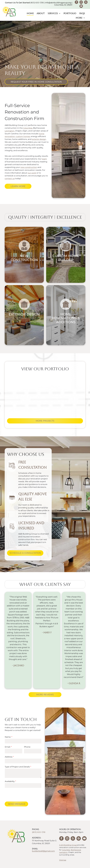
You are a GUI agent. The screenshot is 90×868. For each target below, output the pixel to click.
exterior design (39, 139)
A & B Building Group (68, 845)
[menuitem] (30, 13)
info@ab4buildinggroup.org (58, 3)
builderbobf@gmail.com (43, 851)
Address (9, 757)
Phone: (27, 747)
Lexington (9, 131)
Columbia (28, 128)
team (44, 159)
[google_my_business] (86, 2)
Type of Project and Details (17, 767)
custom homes (23, 136)
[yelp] (73, 839)
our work (32, 173)
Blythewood (76, 850)
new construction (29, 167)
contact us (10, 178)
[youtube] (81, 6)
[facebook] (76, 2)
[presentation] (23, 794)
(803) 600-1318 (37, 3)
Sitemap (63, 860)
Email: (8, 747)
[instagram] (81, 2)
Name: (8, 737)
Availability (10, 781)
